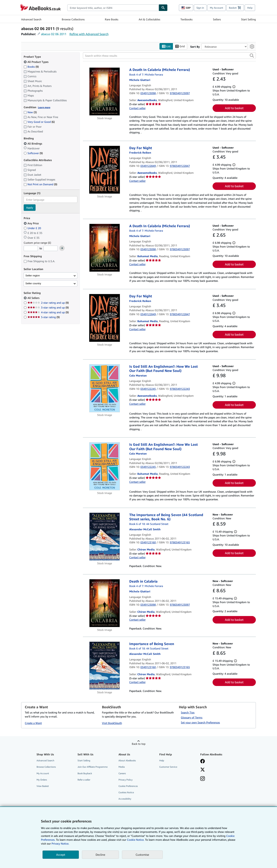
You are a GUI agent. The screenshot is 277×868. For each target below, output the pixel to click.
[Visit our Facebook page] (203, 762)
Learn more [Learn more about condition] (44, 107)
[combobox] (113, 8)
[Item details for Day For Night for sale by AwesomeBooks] (105, 170)
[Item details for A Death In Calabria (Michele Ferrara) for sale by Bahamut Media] (105, 248)
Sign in (200, 8)
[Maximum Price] (51, 248)
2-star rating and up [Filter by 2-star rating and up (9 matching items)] (48, 303)
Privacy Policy (126, 780)
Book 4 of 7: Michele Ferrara (146, 74)
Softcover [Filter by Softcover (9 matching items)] (33, 153)
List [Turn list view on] (166, 46)
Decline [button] (100, 855)
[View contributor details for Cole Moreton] (138, 375)
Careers (122, 773)
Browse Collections (73, 19)
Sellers (217, 19)
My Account (217, 8)
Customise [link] (142, 855)
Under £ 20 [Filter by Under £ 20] (33, 228)
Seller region (33, 276)
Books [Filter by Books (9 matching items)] (31, 67)
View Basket (43, 786)
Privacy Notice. (60, 843)
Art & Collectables (149, 19)
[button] (252, 56)
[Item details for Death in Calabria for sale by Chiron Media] (105, 603)
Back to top (139, 744)
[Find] (163, 8)
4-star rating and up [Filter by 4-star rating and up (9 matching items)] (48, 312)
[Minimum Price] (31, 248)
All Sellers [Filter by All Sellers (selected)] (34, 298)
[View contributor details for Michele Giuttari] (140, 80)
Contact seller (137, 108)
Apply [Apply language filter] (30, 207)
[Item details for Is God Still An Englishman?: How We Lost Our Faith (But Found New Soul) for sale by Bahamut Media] (105, 466)
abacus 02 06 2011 (54, 34)
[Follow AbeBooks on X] (203, 770)
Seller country (33, 283)
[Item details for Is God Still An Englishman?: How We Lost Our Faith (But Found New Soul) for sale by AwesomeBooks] (105, 388)
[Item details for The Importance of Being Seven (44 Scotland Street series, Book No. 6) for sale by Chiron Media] (105, 537)
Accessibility (125, 799)
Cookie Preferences (128, 786)
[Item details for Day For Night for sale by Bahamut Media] (105, 318)
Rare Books (112, 19)
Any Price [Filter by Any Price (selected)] (32, 223)
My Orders (42, 780)
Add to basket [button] (234, 108)
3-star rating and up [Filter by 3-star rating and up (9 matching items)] (48, 307)
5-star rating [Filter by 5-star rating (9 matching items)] (44, 317)
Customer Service (168, 767)
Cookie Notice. (136, 840)
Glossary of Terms (192, 717)
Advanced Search (31, 19)
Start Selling (248, 19)
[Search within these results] (169, 56)
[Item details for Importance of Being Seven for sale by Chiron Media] (105, 666)
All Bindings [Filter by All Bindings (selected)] (33, 143)
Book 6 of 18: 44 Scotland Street (149, 524)
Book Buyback (85, 773)
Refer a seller (84, 780)
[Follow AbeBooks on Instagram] (203, 779)
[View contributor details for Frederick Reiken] (140, 153)
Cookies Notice (126, 792)
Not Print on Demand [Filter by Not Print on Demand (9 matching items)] (40, 184)
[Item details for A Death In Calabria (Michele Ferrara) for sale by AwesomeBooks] (105, 91)
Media (122, 767)
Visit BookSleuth (112, 723)
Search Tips (188, 712)
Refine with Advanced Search (89, 34)
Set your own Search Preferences (200, 722)
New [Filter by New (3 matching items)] (30, 112)
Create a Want (33, 723)
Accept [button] (61, 855)
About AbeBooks (127, 760)
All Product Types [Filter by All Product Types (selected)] (36, 62)
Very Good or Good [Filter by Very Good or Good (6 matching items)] (39, 122)
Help (250, 8)
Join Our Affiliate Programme (93, 767)
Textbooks (186, 19)
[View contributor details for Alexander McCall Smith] (145, 529)
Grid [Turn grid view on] (180, 46)
